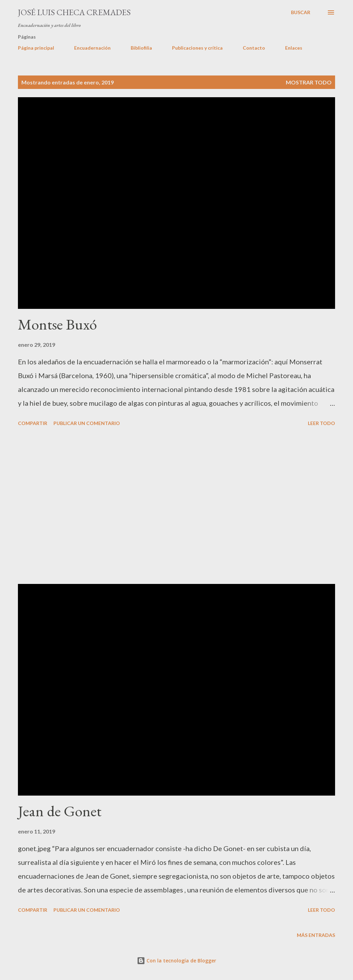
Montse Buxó (57, 324)
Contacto (254, 48)
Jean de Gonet (60, 811)
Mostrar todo (309, 82)
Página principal (36, 48)
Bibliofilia (141, 48)
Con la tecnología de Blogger (176, 961)
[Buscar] (301, 12)
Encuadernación (92, 48)
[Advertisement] (176, 506)
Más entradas (316, 935)
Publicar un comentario (87, 423)
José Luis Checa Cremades (74, 12)
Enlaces (294, 48)
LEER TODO (321, 423)
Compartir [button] (33, 423)
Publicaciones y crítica (197, 48)
